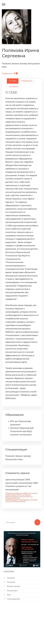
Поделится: (7, 74)
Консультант (11, 591)
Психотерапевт (12, 599)
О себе (13, 81)
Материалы (27, 81)
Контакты (14, 87)
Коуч (7, 595)
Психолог (9, 578)
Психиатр (10, 582)
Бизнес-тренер (12, 586)
